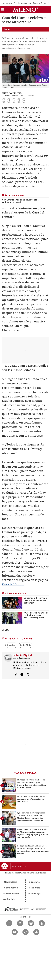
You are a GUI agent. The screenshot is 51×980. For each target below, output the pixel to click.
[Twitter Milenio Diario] (20, 923)
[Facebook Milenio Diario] (9, 923)
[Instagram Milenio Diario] (31, 923)
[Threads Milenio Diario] (42, 923)
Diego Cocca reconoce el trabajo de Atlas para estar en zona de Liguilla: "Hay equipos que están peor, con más (32, 833)
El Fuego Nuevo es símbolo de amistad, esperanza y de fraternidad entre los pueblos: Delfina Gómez (31, 784)
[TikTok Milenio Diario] (26, 932)
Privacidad (35, 888)
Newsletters (11, 882)
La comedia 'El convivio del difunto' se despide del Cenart (35, 600)
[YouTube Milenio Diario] (15, 932)
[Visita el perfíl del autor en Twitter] (28, 675)
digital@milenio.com (22, 658)
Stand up (11, 645)
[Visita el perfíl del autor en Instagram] (22, 675)
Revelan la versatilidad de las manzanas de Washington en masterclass (31, 799)
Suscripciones (12, 893)
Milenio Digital (12, 93)
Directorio (34, 882)
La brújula (26, 645)
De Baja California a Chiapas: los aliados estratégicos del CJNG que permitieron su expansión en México (33, 850)
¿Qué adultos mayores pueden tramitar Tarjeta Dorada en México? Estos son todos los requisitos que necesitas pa (31, 817)
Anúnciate (10, 899)
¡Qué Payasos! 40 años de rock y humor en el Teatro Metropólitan (36, 615)
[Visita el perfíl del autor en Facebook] (16, 675)
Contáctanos (11, 888)
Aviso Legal (35, 893)
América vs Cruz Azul (23, 3)
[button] (2, 11)
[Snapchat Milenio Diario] (36, 932)
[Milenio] (26, 10)
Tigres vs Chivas (40, 3)
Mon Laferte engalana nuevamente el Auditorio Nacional (21, 201)
